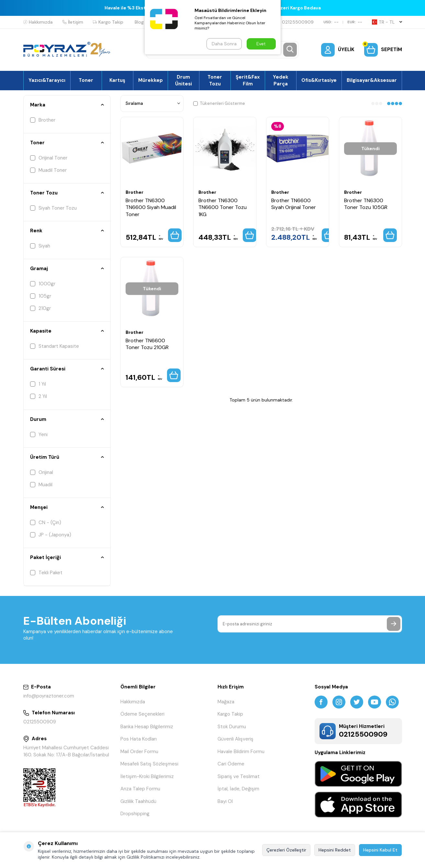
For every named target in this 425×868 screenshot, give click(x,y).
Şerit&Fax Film (248, 80)
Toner (86, 80)
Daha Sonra (224, 44)
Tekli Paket (46, 573)
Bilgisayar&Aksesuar (372, 80)
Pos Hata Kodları (139, 739)
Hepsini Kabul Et (380, 850)
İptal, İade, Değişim (238, 789)
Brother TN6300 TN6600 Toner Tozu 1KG (223, 207)
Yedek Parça (281, 80)
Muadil (41, 485)
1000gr (43, 284)
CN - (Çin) (46, 522)
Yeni (39, 434)
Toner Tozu (215, 80)
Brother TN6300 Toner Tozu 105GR (366, 204)
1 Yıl (38, 384)
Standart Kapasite (55, 346)
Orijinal (42, 472)
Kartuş (117, 80)
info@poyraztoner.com (49, 696)
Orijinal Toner (49, 158)
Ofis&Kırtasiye (319, 80)
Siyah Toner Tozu (53, 208)
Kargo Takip (108, 22)
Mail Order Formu (139, 752)
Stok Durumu (232, 727)
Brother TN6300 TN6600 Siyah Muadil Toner (151, 207)
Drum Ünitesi (184, 80)
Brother (43, 120)
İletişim (73, 22)
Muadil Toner (48, 170)
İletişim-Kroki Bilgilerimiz (147, 776)
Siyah (40, 246)
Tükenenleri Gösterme (219, 103)
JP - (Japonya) (51, 535)
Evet (261, 44)
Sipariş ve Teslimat (239, 776)
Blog (139, 22)
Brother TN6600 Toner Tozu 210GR (147, 344)
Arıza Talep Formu (140, 789)
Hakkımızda (38, 22)
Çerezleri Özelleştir (286, 850)
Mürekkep (151, 80)
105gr (41, 296)
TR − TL (387, 22)
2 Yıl (39, 396)
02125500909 (295, 22)
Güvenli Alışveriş (235, 739)
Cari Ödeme (231, 764)
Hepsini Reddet (335, 850)
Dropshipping (135, 814)
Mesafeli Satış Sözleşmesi (149, 764)
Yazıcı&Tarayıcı (47, 80)
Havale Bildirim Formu (241, 752)
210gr (40, 308)
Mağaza (226, 702)
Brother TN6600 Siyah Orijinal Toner (294, 204)
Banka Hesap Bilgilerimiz (147, 727)
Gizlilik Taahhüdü (138, 801)
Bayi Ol (225, 801)
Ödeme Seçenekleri (142, 714)
